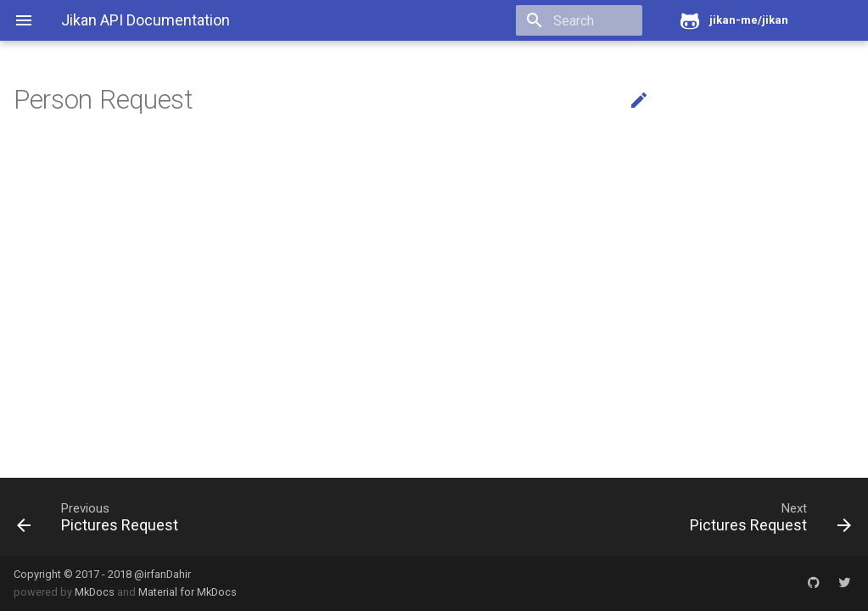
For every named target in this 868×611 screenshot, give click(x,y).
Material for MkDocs (188, 592)
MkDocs (95, 592)
